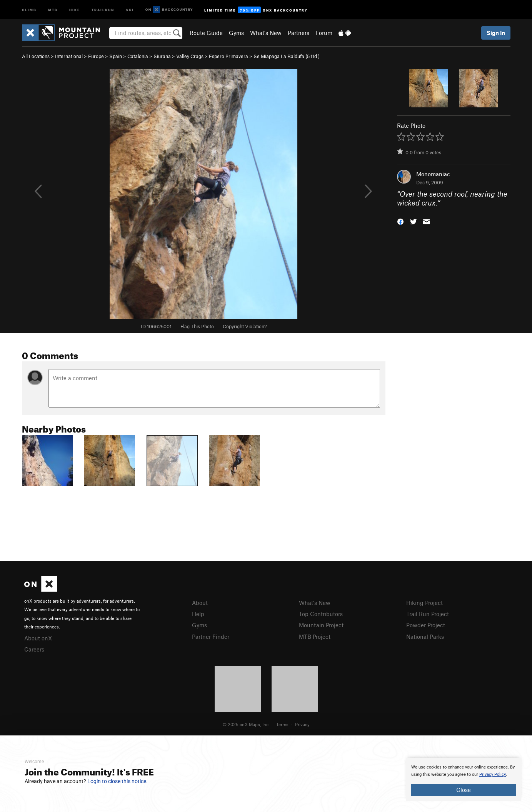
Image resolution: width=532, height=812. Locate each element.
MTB (53, 9)
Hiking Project (424, 603)
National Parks (425, 637)
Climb (29, 9)
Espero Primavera (228, 56)
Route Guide (206, 33)
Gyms (236, 33)
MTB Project (315, 637)
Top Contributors (321, 614)
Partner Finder (211, 637)
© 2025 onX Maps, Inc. (246, 724)
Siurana (162, 56)
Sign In (496, 33)
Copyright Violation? (245, 326)
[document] (464, 780)
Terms (282, 724)
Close (464, 790)
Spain (116, 56)
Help (198, 614)
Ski (130, 9)
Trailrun (103, 9)
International (69, 56)
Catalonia (138, 56)
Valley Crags (190, 56)
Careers (34, 649)
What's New (266, 33)
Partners (299, 33)
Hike (75, 9)
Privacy (302, 724)
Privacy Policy (493, 774)
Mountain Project (321, 625)
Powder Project (426, 625)
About (200, 603)
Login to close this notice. (118, 781)
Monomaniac (433, 174)
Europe (96, 56)
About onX (38, 638)
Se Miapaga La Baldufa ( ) (287, 56)
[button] (400, 221)
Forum (324, 33)
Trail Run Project (428, 614)
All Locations (36, 56)
